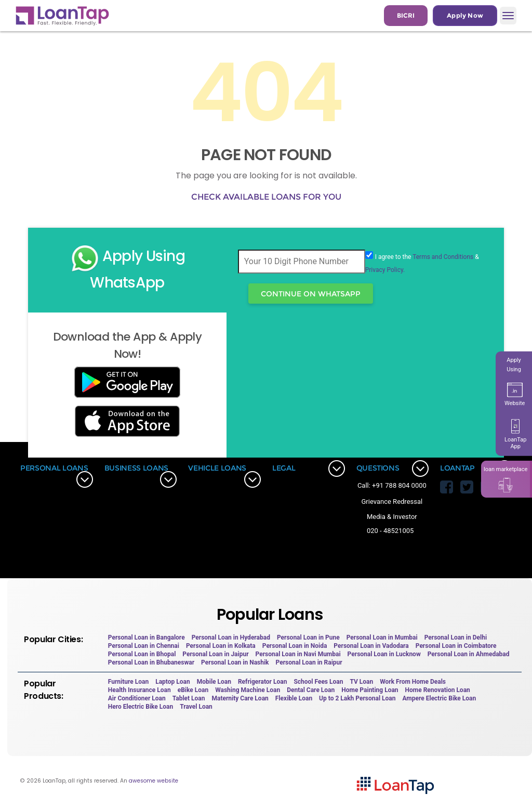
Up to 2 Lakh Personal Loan (357, 698)
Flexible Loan (294, 698)
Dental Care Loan (311, 690)
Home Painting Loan (370, 690)
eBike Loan (193, 690)
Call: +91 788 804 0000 (392, 485)
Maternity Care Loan (240, 698)
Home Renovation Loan (438, 690)
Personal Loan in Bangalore (147, 637)
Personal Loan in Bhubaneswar (151, 662)
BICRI (406, 15)
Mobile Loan (214, 682)
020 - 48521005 (390, 531)
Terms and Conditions (443, 257)
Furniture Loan (128, 682)
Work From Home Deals (413, 682)
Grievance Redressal (392, 502)
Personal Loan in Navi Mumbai (298, 654)
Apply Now (465, 15)
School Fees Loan (318, 682)
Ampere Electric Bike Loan (439, 698)
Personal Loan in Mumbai (382, 637)
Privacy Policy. (385, 270)
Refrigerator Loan (262, 682)
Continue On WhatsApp (311, 294)
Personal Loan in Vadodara (371, 646)
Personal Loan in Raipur (309, 662)
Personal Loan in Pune (308, 637)
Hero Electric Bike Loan (141, 707)
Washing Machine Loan (248, 690)
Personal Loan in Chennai (144, 646)
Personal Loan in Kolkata (221, 646)
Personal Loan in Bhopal (142, 654)
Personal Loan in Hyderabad (231, 637)
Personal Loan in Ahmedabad (469, 654)
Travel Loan (196, 707)
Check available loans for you (266, 197)
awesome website (154, 781)
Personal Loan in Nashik (235, 662)
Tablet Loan (189, 698)
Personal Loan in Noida (295, 646)
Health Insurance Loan (139, 690)
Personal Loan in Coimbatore (456, 646)
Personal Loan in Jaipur (215, 654)
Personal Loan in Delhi (456, 637)
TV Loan (361, 682)
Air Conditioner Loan (137, 698)
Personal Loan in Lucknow (384, 654)
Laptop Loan (173, 682)
